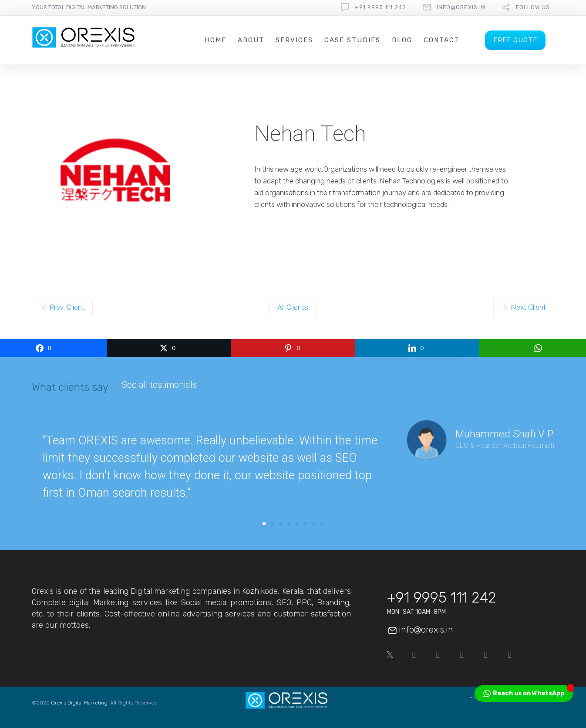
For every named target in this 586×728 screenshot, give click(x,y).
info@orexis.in (461, 7)
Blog (402, 40)
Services (294, 40)
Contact (442, 40)
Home (216, 40)
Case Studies (352, 40)
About (251, 40)
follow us (533, 7)
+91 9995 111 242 (381, 7)
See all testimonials (159, 385)
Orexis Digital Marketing (79, 703)
